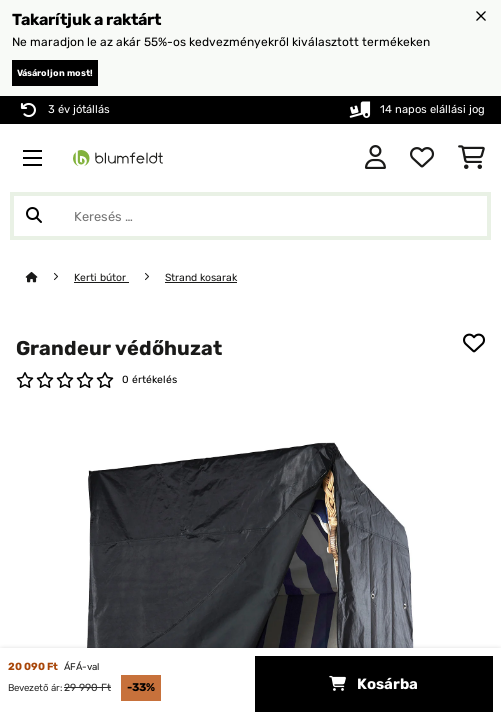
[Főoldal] (50, 277)
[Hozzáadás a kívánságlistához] (474, 343)
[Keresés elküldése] (34, 216)
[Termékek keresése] (250, 216)
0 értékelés (149, 379)
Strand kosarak (201, 277)
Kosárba (373, 684)
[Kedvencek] (422, 158)
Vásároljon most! (55, 73)
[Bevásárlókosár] (471, 158)
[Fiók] (375, 158)
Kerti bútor (101, 277)
